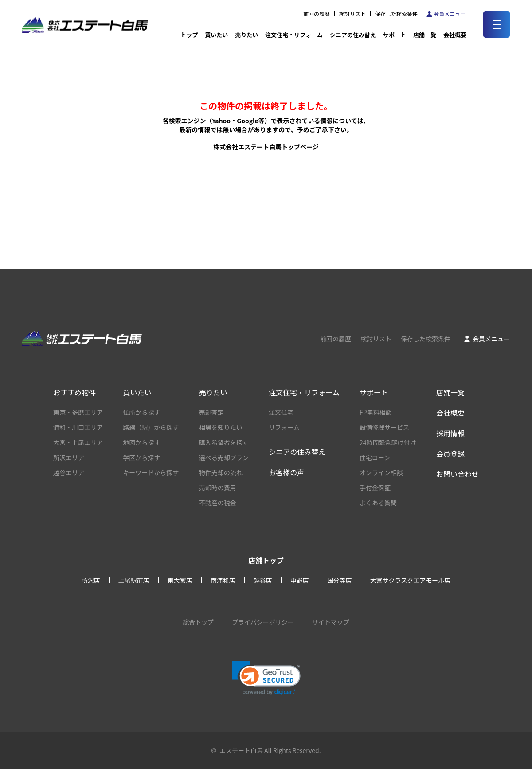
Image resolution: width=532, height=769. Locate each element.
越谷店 (263, 580)
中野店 (300, 580)
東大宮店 (180, 580)
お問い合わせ (458, 474)
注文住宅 (281, 412)
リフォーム (284, 427)
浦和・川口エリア (78, 427)
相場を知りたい (221, 427)
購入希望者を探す (224, 442)
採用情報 (450, 433)
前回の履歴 (317, 14)
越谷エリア (69, 472)
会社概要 (450, 413)
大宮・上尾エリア (78, 442)
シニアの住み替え (353, 35)
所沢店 (91, 580)
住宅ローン (375, 457)
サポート (395, 35)
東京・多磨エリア (78, 412)
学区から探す (141, 457)
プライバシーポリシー (263, 622)
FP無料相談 (376, 412)
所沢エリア (69, 457)
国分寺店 (340, 580)
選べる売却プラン (224, 457)
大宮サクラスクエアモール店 (411, 580)
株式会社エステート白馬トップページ (266, 147)
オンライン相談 (381, 472)
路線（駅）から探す (151, 427)
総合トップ (198, 622)
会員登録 (450, 453)
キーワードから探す (151, 472)
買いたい (216, 35)
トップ (189, 35)
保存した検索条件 (396, 14)
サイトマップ (331, 622)
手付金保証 (375, 488)
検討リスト (352, 14)
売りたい (246, 35)
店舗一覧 (425, 35)
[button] (266, 678)
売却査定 (211, 412)
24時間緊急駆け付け (388, 442)
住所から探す (141, 412)
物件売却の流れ (221, 472)
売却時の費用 (218, 488)
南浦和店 (223, 580)
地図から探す (141, 442)
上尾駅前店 (134, 580)
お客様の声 (286, 472)
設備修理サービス (384, 427)
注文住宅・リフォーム (294, 35)
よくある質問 (378, 503)
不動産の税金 (218, 503)
